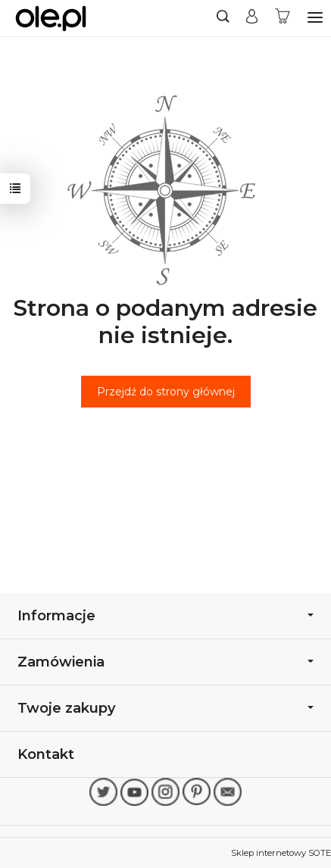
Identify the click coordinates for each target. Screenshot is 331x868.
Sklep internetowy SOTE (281, 853)
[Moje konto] (252, 18)
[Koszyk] (283, 18)
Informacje (165, 615)
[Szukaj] (223, 18)
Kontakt (46, 754)
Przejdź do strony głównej (166, 392)
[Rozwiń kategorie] (315, 17)
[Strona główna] (51, 18)
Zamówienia (165, 662)
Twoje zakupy (165, 708)
